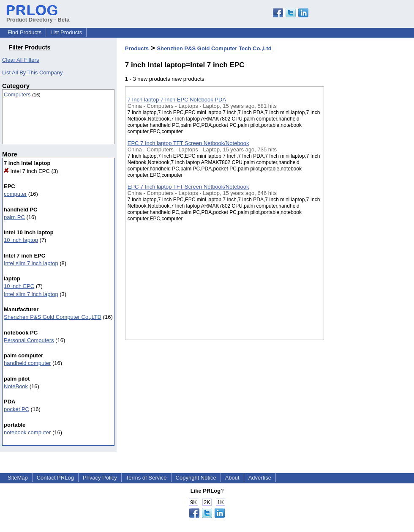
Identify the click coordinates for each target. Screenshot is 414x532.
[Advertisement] (366, 219)
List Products (66, 32)
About (232, 478)
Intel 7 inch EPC (27, 171)
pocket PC (16, 409)
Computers (17, 95)
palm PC (14, 217)
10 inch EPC (19, 286)
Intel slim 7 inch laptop (31, 263)
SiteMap (18, 478)
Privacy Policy (100, 478)
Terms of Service (146, 478)
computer (15, 194)
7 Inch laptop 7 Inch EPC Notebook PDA (177, 100)
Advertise (260, 478)
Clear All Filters (20, 60)
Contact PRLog (55, 478)
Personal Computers (29, 340)
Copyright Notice (196, 478)
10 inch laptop (21, 240)
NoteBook (16, 386)
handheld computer (27, 363)
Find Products (25, 32)
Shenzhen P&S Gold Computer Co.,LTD (53, 317)
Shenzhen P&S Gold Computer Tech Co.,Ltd (214, 48)
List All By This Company (33, 73)
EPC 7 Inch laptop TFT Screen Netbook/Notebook (188, 143)
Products (137, 48)
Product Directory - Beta (38, 16)
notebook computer (27, 432)
